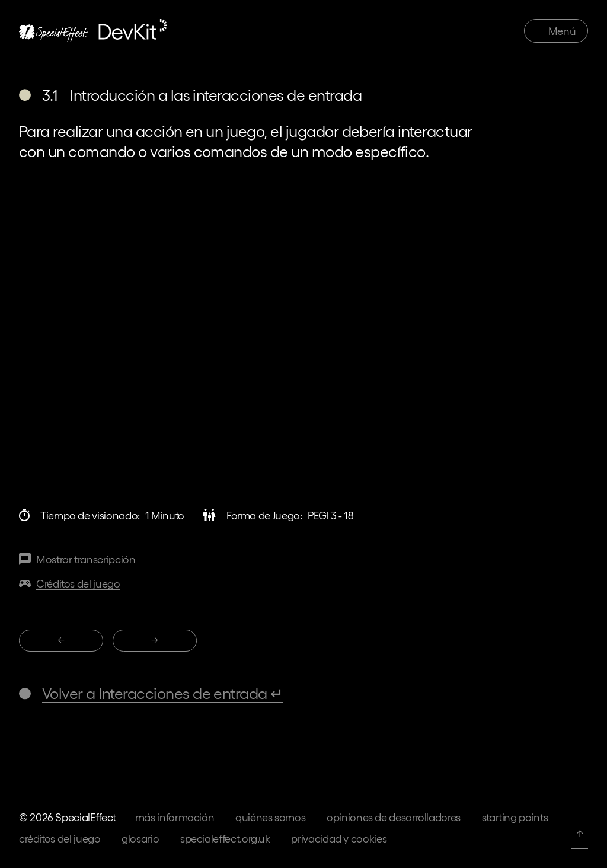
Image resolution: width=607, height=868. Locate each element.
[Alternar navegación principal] (556, 31)
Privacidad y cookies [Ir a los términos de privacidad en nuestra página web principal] (339, 838)
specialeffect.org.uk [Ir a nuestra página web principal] (225, 838)
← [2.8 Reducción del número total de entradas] (61, 639)
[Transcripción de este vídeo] (77, 559)
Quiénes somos (270, 817)
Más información (175, 817)
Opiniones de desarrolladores (394, 817)
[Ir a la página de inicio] (93, 31)
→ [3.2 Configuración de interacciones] (155, 639)
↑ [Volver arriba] (580, 833)
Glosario (140, 838)
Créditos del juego (60, 838)
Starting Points (515, 817)
